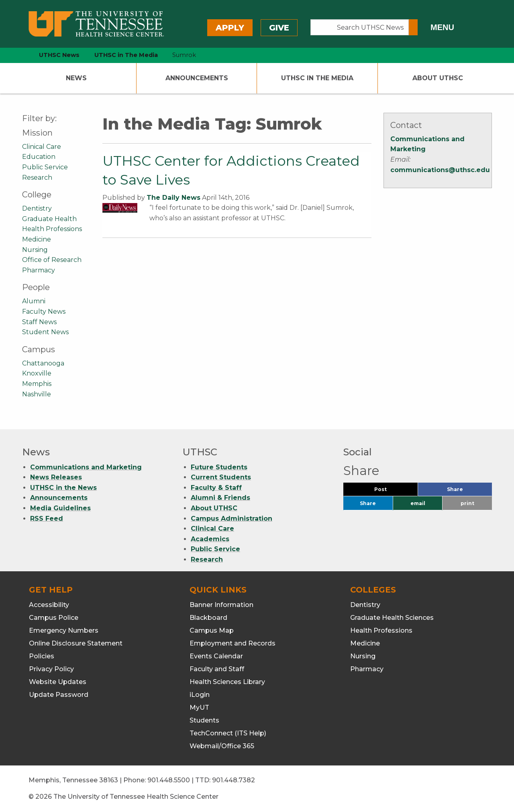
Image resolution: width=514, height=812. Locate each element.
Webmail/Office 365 (222, 746)
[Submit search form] (413, 27)
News (76, 78)
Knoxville (37, 373)
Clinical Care (42, 147)
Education (39, 157)
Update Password (59, 695)
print (467, 503)
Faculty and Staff (217, 669)
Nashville (37, 394)
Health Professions (52, 229)
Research (37, 178)
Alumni (34, 301)
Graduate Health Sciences (392, 618)
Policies (42, 656)
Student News (45, 332)
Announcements (197, 78)
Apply (230, 28)
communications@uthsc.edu (440, 170)
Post (390, 491)
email (418, 503)
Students (204, 720)
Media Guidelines (60, 508)
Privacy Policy (51, 669)
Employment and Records (233, 643)
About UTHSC (438, 78)
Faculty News (44, 312)
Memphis (37, 384)
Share (468, 491)
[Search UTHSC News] (360, 27)
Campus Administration (232, 519)
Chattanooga (43, 363)
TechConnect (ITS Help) (228, 733)
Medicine (37, 239)
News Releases (56, 477)
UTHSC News (59, 55)
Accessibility (49, 605)
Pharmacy (39, 270)
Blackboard (208, 618)
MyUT (199, 707)
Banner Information (221, 605)
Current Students (221, 477)
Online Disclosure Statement (76, 643)
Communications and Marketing (86, 467)
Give (279, 28)
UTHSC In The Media (317, 78)
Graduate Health (49, 219)
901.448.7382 (234, 780)
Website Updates (58, 682)
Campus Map (212, 630)
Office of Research (52, 260)
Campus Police (54, 618)
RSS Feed (47, 519)
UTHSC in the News (63, 488)
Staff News (39, 322)
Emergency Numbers (64, 630)
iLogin (200, 695)
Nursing (35, 250)
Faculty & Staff (216, 488)
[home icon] (20, 55)
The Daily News (173, 198)
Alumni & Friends (220, 498)
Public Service (45, 167)
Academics (210, 539)
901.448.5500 (169, 780)
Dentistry (37, 208)
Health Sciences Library (227, 682)
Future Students (219, 467)
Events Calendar (216, 656)
